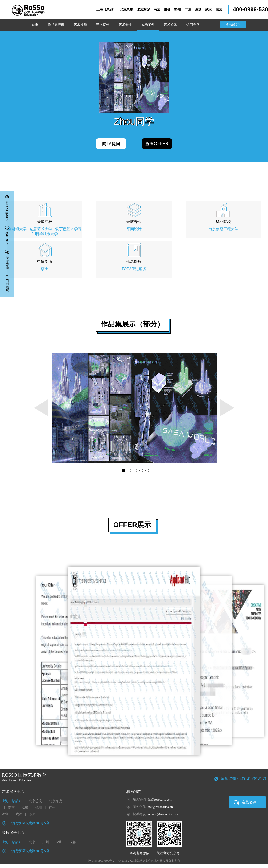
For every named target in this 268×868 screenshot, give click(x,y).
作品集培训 (56, 25)
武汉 (209, 9)
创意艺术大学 (41, 229)
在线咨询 (249, 802)
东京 (219, 9)
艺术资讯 (170, 25)
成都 (167, 9)
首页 (35, 25)
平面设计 (134, 229)
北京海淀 (143, 9)
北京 (32, 842)
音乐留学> (233, 25)
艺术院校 (103, 25)
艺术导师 (80, 25)
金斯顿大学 (17, 229)
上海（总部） (106, 9)
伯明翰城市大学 (45, 234)
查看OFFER (157, 144)
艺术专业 (125, 25)
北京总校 (126, 9)
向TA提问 (111, 144)
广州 (188, 9)
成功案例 (148, 25)
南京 (157, 9)
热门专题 (193, 25)
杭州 (177, 9)
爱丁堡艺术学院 (68, 229)
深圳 (198, 9)
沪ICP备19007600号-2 (101, 861)
